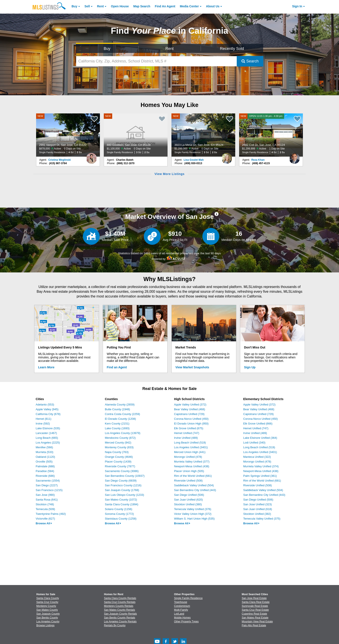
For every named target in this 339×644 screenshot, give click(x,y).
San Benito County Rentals (120, 618)
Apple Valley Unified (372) (190, 405)
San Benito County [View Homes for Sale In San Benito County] (47, 618)
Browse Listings (45, 625)
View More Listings (169, 174)
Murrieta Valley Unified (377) (192, 462)
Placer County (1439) (118, 462)
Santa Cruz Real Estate (255, 610)
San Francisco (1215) (49, 490)
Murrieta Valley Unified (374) (261, 466)
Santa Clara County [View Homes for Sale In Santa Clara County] (48, 598)
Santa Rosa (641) (47, 500)
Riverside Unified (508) (188, 481)
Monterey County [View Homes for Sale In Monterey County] (46, 606)
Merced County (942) (118, 443)
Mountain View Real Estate (257, 622)
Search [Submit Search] (250, 61)
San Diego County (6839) (121, 481)
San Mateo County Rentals (119, 610)
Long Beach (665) (47, 438)
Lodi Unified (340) (254, 443)
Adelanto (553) (45, 405)
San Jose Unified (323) (257, 504)
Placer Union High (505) (189, 471)
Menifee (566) (44, 447)
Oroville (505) (44, 462)
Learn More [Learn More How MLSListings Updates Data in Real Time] (46, 367)
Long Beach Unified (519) (190, 443)
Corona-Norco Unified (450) (191, 419)
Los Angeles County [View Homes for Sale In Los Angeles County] (48, 622)
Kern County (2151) (117, 424)
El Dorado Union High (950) (191, 424)
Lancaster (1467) (46, 433)
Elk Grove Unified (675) (189, 428)
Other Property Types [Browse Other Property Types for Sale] (186, 622)
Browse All (44, 523)
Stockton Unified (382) (257, 514)
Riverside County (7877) (120, 466)
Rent (100, 6)
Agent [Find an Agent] (165, 6)
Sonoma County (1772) (119, 514)
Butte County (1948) (117, 409)
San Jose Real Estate (254, 598)
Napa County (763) (117, 452)
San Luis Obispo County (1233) (124, 495)
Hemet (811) (43, 419)
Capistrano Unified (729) (189, 414)
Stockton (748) (45, 504)
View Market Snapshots (192, 367)
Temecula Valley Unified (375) (262, 519)
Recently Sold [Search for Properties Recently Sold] (232, 49)
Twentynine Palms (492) (51, 514)
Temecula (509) (45, 509)
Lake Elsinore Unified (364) (260, 438)
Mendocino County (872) (120, 438)
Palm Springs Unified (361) (260, 476)
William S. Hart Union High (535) (194, 519)
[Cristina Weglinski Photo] (91, 157)
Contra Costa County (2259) (122, 414)
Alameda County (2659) (120, 405)
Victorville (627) (45, 519)
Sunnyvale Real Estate (255, 606)
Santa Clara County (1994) (122, 504)
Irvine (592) (43, 424)
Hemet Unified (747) (187, 433)
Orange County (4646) (119, 457)
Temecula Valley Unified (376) (193, 509)
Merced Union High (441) (190, 452)
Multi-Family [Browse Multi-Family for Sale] (181, 610)
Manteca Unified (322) (257, 457)
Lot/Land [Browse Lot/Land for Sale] (179, 614)
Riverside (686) (45, 476)
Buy (74, 6)
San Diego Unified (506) (189, 495)
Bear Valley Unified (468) (190, 409)
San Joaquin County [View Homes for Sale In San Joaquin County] (48, 614)
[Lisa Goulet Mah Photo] (227, 157)
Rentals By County (115, 625)
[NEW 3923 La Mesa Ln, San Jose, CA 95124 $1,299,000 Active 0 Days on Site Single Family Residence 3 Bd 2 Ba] (203, 135)
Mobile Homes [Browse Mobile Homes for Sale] (182, 618)
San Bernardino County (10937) (125, 476)
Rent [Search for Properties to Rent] (169, 49)
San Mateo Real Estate (255, 618)
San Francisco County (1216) (123, 485)
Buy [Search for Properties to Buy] (107, 49)
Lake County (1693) (117, 428)
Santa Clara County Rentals (120, 598)
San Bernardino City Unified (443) (195, 490)
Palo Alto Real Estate (254, 625)
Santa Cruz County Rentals (120, 602)
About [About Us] (213, 6)
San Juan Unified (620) (188, 500)
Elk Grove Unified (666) (258, 424)
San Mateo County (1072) (121, 500)
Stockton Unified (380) (188, 504)
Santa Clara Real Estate (256, 602)
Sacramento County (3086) (122, 471)
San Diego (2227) (47, 485)
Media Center (189, 6)
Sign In (297, 6)
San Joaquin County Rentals (120, 614)
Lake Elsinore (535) (48, 428)
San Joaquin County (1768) (122, 490)
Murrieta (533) (45, 452)
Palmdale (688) (45, 466)
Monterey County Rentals (119, 606)
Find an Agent (117, 367)
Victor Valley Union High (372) (193, 514)
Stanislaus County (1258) (121, 519)
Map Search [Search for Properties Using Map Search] (142, 6)
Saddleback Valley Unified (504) (194, 485)
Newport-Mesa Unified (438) (192, 466)
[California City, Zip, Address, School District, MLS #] (157, 61)
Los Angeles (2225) (48, 443)
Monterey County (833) (119, 447)
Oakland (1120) (45, 457)
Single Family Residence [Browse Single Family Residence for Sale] (188, 598)
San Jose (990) (45, 495)
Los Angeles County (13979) (123, 433)
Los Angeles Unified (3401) (191, 447)
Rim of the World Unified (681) (193, 476)
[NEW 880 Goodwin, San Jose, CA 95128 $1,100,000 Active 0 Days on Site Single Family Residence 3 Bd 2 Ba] (136, 135)
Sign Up (250, 367)
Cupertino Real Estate (254, 614)
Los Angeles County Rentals (120, 622)
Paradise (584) (45, 471)
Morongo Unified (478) (188, 457)
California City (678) (48, 414)
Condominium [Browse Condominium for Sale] (182, 606)
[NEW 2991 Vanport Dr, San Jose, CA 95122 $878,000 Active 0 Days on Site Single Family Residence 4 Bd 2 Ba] (68, 135)
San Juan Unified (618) (258, 509)
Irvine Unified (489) (186, 438)
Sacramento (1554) (48, 481)
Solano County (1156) (118, 509)
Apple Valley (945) (47, 409)
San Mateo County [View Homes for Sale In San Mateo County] (47, 610)
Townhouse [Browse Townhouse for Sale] (181, 602)
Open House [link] (120, 6)
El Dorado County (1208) (120, 419)
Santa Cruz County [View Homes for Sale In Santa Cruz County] (47, 602)
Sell (87, 6)
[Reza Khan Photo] (294, 157)
